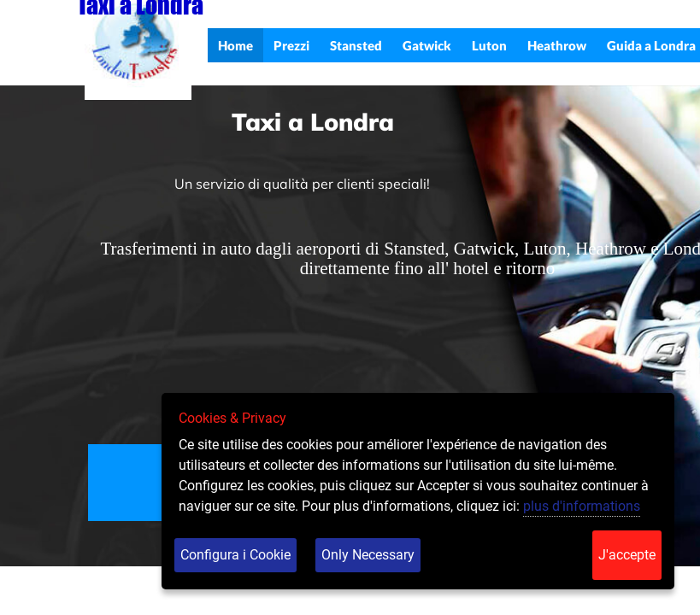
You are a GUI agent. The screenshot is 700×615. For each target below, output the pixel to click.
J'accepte (627, 555)
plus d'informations (582, 506)
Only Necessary (368, 555)
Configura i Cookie (235, 555)
